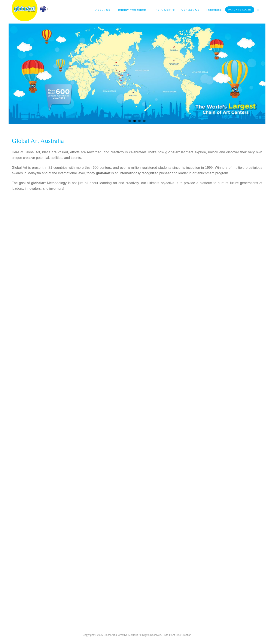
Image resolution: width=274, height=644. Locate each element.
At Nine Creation (182, 635)
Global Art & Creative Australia (121, 635)
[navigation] (44, 8)
